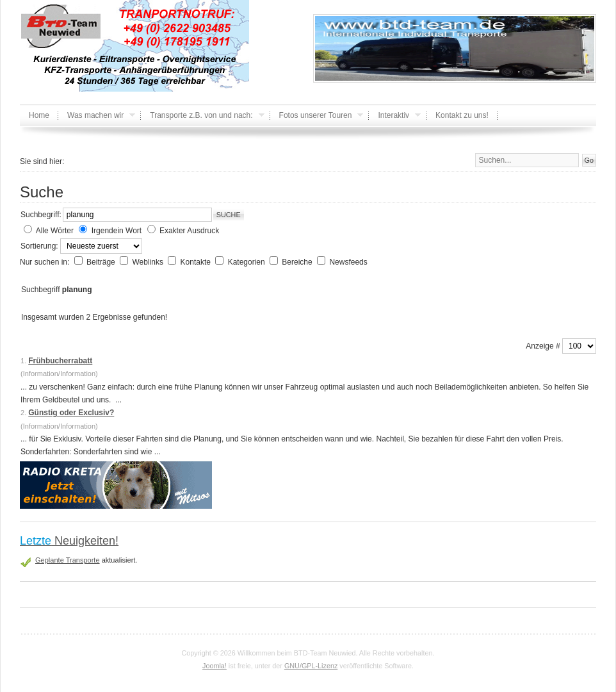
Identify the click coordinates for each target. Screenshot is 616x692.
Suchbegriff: (41, 215)
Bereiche (298, 262)
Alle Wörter (55, 231)
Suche (229, 215)
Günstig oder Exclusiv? (71, 413)
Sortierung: (40, 246)
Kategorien (247, 262)
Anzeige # (544, 346)
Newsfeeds (348, 262)
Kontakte (197, 262)
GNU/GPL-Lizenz (311, 666)
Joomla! (215, 666)
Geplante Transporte (68, 560)
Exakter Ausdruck (189, 231)
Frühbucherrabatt (60, 361)
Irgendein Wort (117, 231)
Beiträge (102, 262)
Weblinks (149, 262)
